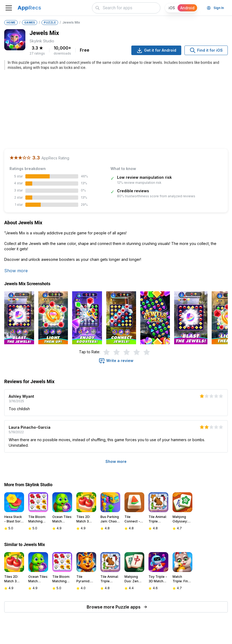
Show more (16, 271)
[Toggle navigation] (9, 8)
